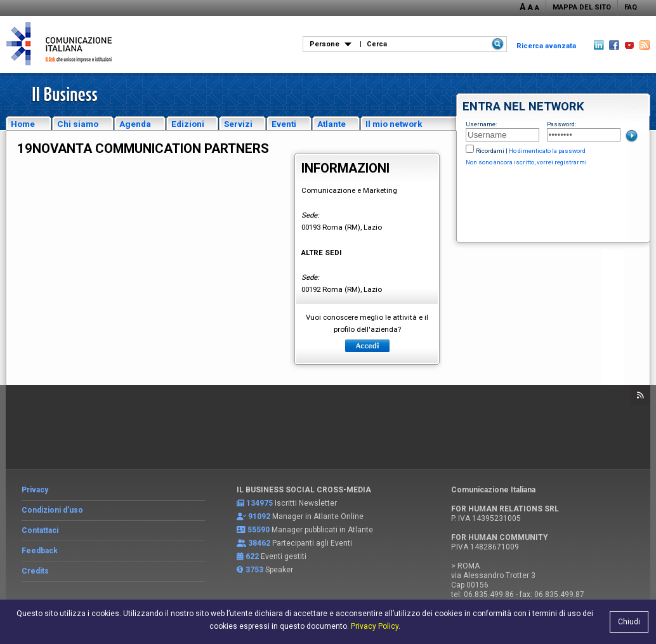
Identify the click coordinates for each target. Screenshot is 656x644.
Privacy (35, 490)
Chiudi (629, 622)
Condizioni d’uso (52, 510)
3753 (254, 570)
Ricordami (490, 151)
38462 (259, 543)
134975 (259, 503)
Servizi (238, 124)
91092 (259, 516)
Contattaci (40, 530)
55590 (259, 530)
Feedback (40, 551)
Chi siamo (78, 124)
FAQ (631, 7)
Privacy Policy (375, 626)
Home (23, 124)
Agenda (135, 124)
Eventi (284, 124)
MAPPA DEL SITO (582, 7)
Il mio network (394, 124)
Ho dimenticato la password (547, 151)
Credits (35, 571)
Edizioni (188, 124)
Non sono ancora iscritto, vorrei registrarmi (526, 162)
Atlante (331, 124)
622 (252, 556)
